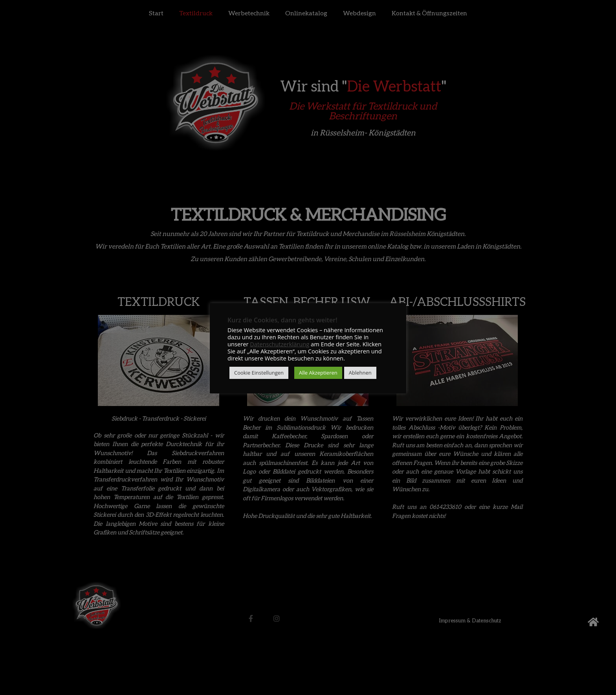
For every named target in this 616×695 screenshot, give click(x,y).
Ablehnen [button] (360, 373)
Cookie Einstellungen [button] (259, 373)
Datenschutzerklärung (280, 344)
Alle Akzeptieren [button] (318, 373)
